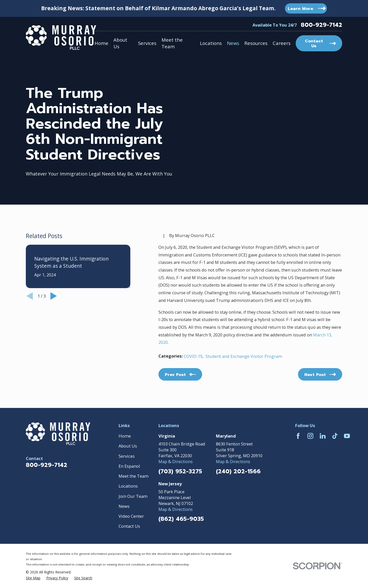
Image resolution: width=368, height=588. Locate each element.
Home (125, 436)
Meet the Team (134, 476)
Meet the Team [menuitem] (172, 43)
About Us (128, 446)
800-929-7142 (321, 25)
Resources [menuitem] (256, 43)
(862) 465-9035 (181, 519)
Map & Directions (176, 461)
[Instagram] (310, 436)
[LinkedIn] (323, 436)
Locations (128, 486)
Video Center (131, 516)
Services (127, 456)
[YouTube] (347, 436)
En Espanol (129, 466)
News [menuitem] (233, 43)
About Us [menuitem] (120, 43)
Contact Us (129, 526)
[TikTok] (335, 436)
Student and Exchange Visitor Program (244, 356)
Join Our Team (133, 496)
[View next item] (54, 296)
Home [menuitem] (101, 43)
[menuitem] (33, 578)
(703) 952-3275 (180, 472)
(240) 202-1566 (238, 472)
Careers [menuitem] (282, 43)
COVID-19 (193, 356)
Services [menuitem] (147, 43)
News (124, 506)
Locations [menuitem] (211, 43)
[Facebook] (298, 436)
